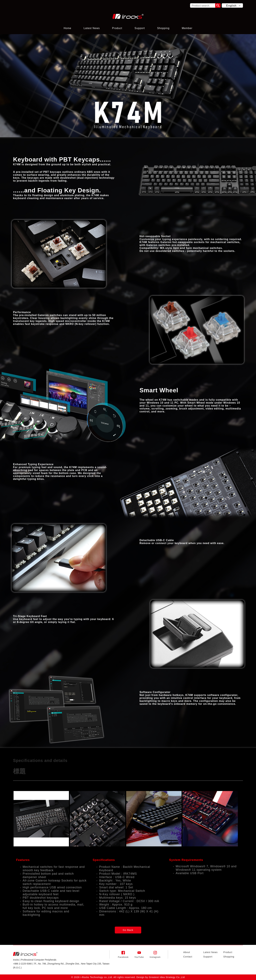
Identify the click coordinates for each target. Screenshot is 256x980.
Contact (188, 957)
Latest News (92, 28)
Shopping (163, 28)
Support (140, 28)
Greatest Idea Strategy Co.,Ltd (167, 977)
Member (187, 28)
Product (117, 28)
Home (68, 28)
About (187, 952)
